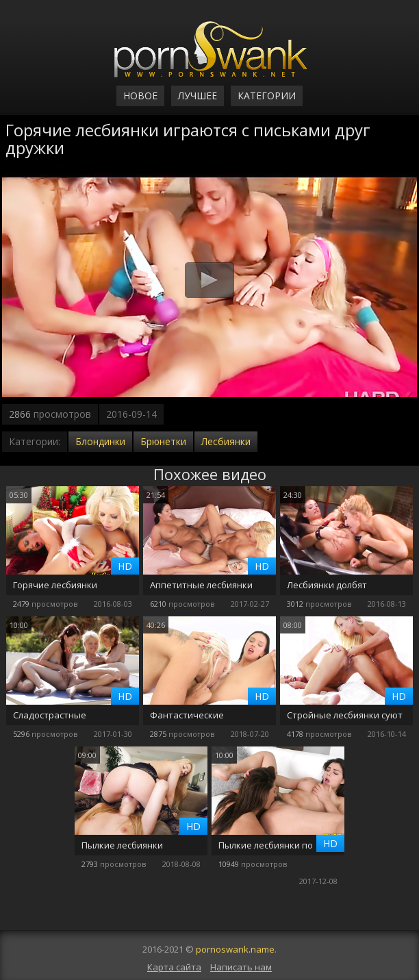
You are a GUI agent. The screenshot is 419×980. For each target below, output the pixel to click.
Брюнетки (163, 441)
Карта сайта (174, 967)
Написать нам (241, 967)
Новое (140, 96)
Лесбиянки (226, 441)
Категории (267, 96)
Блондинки (100, 441)
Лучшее (198, 96)
